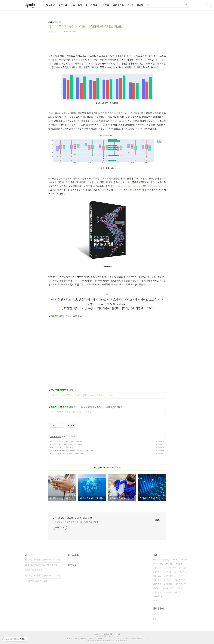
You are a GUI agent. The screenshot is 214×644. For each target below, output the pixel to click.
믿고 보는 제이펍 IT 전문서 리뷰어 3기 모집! (43, 560)
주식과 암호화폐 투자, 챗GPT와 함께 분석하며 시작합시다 (70, 451)
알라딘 (78, 395)
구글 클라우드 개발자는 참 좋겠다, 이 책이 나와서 (67, 454)
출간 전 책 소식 (92, 5)
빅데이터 (169, 584)
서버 (176, 560)
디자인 (183, 568)
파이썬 (181, 588)
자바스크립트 (180, 580)
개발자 (168, 592)
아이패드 (158, 568)
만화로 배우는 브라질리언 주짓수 (61, 448)
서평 (180, 576)
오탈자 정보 (118, 5)
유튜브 (60, 412)
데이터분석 (170, 576)
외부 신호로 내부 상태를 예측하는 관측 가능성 (66, 445)
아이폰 (170, 564)
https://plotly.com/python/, (128, 186)
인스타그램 (70, 412)
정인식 (168, 572)
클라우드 (158, 576)
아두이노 (158, 592)
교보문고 (55, 395)
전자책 (130, 5)
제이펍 (178, 592)
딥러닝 (183, 572)
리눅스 (184, 560)
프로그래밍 (158, 564)
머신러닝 (158, 572)
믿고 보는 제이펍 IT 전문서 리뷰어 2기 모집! (43, 576)
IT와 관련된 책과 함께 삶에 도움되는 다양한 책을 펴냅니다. (77, 522)
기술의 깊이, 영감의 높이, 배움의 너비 (73, 518)
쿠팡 (110, 395)
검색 (186, 5)
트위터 (79, 412)
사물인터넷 (158, 597)
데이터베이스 (169, 588)
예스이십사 (89, 395)
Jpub (156, 560)
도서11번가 (67, 395)
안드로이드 (181, 584)
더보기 (155, 601)
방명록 (140, 5)
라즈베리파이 (171, 568)
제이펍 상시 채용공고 (34, 570)
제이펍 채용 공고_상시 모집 (36, 581)
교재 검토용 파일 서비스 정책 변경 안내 (41, 565)
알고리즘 (158, 584)
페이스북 (87, 412)
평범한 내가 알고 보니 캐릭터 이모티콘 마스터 (66, 442)
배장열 (180, 564)
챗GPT (157, 588)
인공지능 (166, 560)
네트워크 (158, 580)
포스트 (53, 412)
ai (176, 572)
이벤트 (106, 5)
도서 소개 (77, 5)
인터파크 (101, 395)
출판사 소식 (64, 5)
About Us (50, 5)
